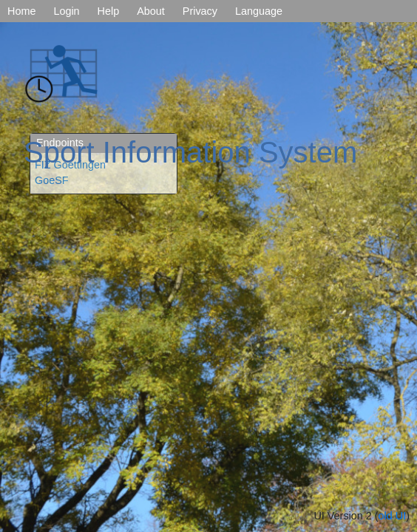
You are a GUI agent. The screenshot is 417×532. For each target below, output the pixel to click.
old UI (393, 516)
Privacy (200, 11)
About (151, 11)
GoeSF (52, 180)
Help (109, 11)
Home (21, 11)
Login (66, 11)
